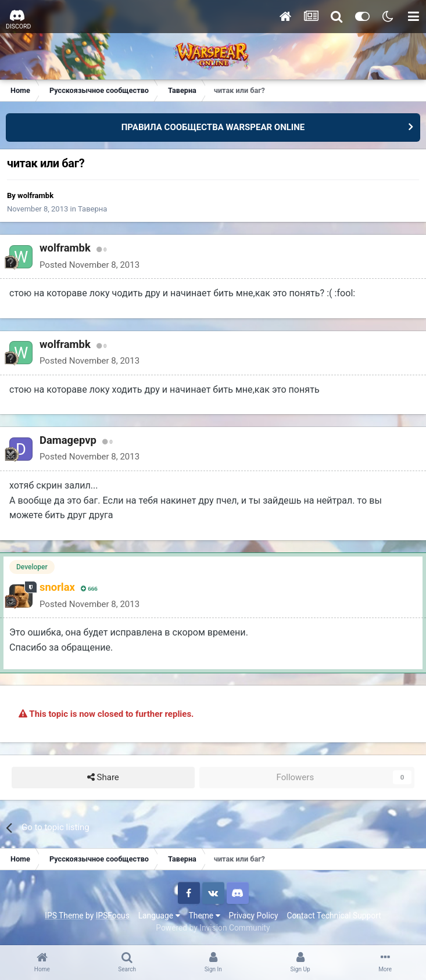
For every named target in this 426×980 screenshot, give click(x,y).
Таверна (92, 209)
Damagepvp (68, 440)
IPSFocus (113, 916)
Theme (205, 916)
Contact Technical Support (334, 916)
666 (89, 589)
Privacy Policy (254, 916)
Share (103, 778)
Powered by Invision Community (213, 928)
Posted (90, 265)
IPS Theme (64, 916)
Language (159, 916)
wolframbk (35, 195)
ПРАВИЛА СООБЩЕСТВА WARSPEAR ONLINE (213, 127)
